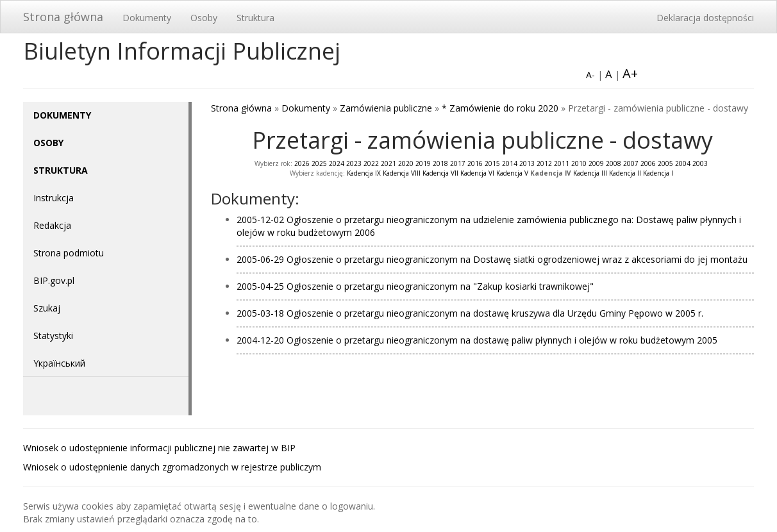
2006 (648, 163)
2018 (440, 163)
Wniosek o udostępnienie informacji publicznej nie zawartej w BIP (159, 448)
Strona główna (63, 17)
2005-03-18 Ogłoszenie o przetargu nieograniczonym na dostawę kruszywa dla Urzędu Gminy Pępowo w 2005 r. (470, 313)
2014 (510, 163)
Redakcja (52, 225)
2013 (527, 163)
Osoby (204, 18)
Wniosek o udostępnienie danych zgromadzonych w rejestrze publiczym (172, 467)
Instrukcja (54, 198)
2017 (458, 163)
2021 (388, 163)
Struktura (255, 18)
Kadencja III (590, 173)
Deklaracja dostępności (705, 18)
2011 (562, 163)
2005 (665, 163)
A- (590, 75)
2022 (371, 163)
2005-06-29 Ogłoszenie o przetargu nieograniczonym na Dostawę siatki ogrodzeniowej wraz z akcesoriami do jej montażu (492, 259)
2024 (337, 163)
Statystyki (53, 336)
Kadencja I (658, 173)
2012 (544, 163)
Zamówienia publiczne (386, 108)
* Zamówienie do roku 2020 (500, 108)
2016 (475, 163)
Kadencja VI (477, 173)
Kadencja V (512, 173)
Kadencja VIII (402, 173)
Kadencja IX (364, 173)
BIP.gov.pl (54, 280)
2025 (319, 163)
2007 (631, 163)
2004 (683, 163)
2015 (492, 163)
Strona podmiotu (69, 253)
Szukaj (47, 308)
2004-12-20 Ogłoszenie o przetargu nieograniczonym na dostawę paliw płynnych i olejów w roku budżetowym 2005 (477, 340)
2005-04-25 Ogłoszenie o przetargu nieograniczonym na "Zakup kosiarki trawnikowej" (415, 286)
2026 (302, 163)
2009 (596, 163)
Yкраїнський (59, 363)
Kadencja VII (440, 173)
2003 (700, 163)
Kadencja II (625, 173)
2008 (614, 163)
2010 (579, 163)
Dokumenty (147, 18)
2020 (406, 163)
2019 (423, 163)
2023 (354, 163)
